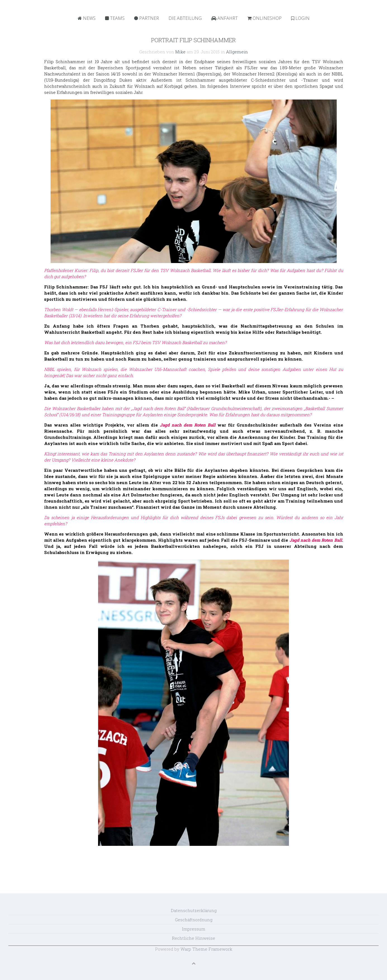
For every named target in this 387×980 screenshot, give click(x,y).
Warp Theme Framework (206, 949)
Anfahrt (225, 18)
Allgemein (237, 52)
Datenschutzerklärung (194, 910)
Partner (147, 18)
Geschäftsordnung (194, 920)
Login (300, 18)
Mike (180, 52)
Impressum (194, 929)
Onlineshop (264, 18)
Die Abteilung (185, 18)
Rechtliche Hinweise (193, 938)
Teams (115, 18)
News (87, 18)
